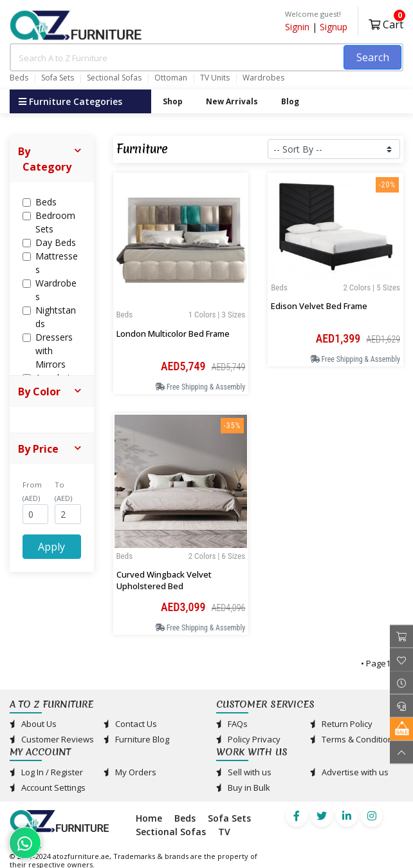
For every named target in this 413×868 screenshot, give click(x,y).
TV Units (215, 78)
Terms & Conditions (354, 739)
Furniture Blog (136, 739)
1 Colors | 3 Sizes (217, 315)
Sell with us (244, 772)
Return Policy (341, 724)
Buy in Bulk (243, 788)
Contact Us (130, 724)
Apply (51, 547)
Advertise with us (349, 772)
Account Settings (48, 788)
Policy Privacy (248, 739)
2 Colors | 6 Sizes (217, 556)
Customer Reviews (52, 739)
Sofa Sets (58, 78)
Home (149, 818)
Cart (386, 23)
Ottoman (171, 78)
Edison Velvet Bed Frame (319, 306)
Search (373, 57)
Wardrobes (263, 78)
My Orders (130, 772)
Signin (297, 27)
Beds (19, 78)
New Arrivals (232, 101)
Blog (290, 101)
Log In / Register (46, 772)
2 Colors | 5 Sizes (372, 288)
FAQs (232, 724)
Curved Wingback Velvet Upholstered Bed (164, 580)
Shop (173, 101)
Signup (334, 27)
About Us (33, 724)
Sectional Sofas (114, 78)
